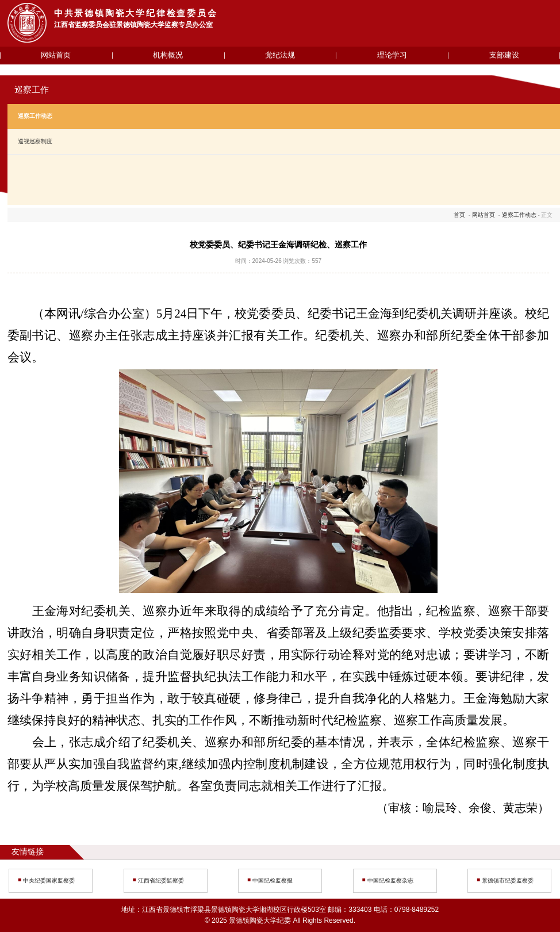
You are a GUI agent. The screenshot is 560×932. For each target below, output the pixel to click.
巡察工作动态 (35, 116)
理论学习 (392, 55)
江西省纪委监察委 (161, 881)
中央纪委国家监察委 (49, 881)
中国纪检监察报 (273, 881)
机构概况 (168, 55)
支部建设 (504, 55)
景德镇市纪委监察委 (508, 881)
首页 (459, 215)
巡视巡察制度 (35, 141)
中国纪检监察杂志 (390, 881)
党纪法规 (280, 55)
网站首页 (56, 55)
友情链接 (28, 852)
